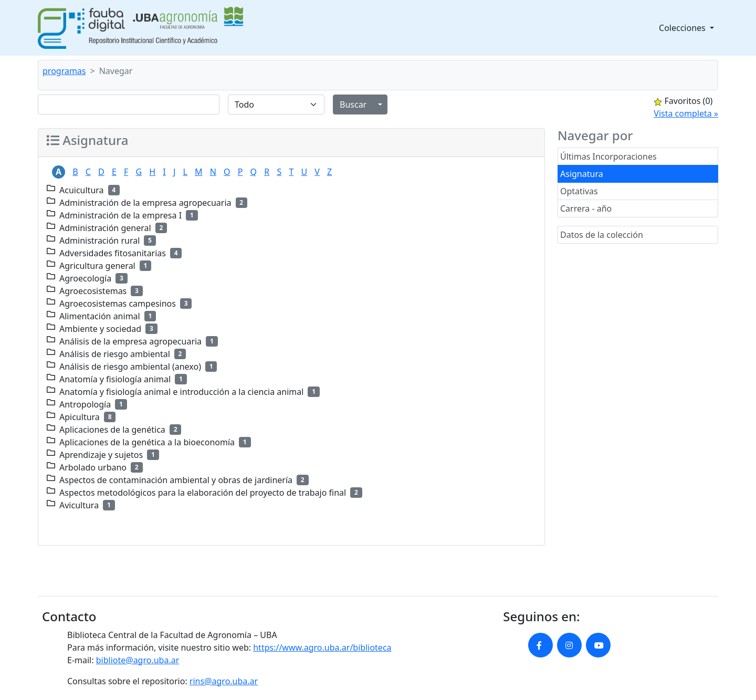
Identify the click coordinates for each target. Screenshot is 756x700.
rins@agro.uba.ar (224, 681)
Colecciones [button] (683, 28)
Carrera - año (586, 208)
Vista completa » (686, 113)
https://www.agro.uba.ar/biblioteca (322, 647)
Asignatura (582, 174)
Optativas (579, 191)
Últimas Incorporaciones (608, 156)
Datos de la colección (602, 235)
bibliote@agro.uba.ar (138, 660)
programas (64, 71)
